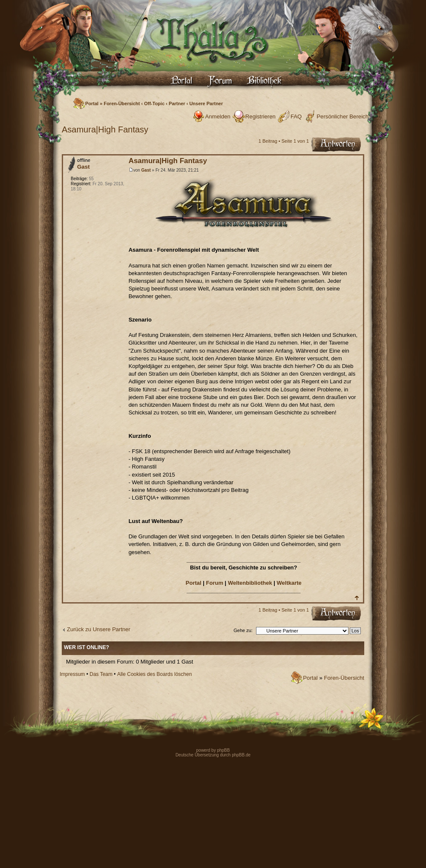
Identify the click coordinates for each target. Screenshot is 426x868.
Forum (215, 583)
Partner (177, 103)
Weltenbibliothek (250, 583)
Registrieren (260, 116)
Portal (92, 103)
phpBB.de (241, 755)
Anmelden (217, 116)
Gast (146, 170)
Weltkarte (289, 583)
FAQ (296, 116)
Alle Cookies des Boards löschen (154, 674)
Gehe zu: (243, 630)
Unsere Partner (206, 103)
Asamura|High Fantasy (105, 129)
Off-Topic (154, 103)
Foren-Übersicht (122, 103)
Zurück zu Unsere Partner (99, 629)
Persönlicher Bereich (343, 116)
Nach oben (356, 598)
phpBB (223, 750)
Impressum (72, 674)
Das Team (101, 674)
